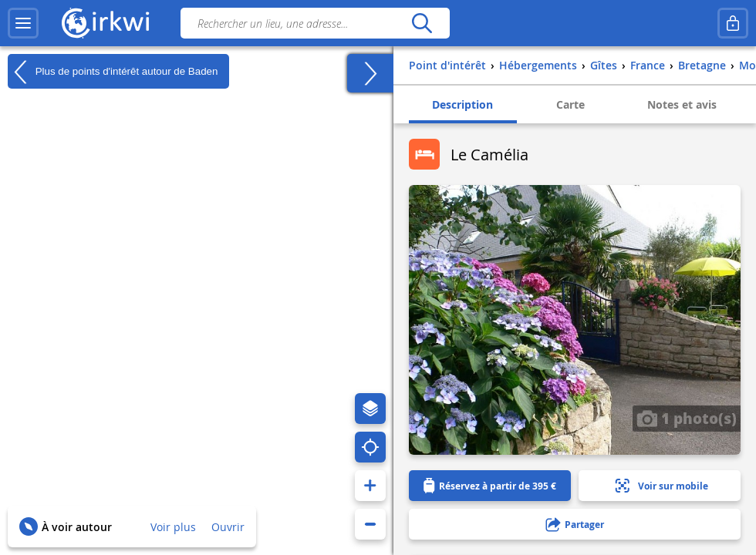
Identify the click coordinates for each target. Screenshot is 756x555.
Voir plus (173, 527)
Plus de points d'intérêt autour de (113, 72)
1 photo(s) (687, 418)
